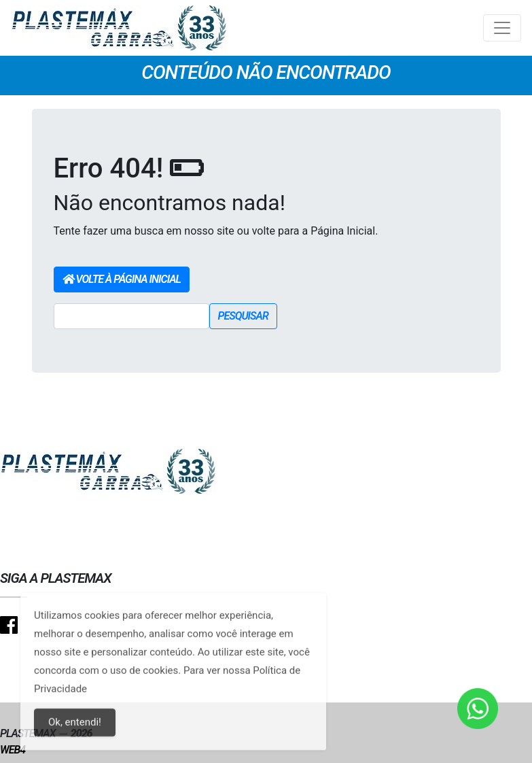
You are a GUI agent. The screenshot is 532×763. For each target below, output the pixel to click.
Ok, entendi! (75, 730)
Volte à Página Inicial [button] (122, 279)
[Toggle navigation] (502, 28)
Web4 (13, 750)
